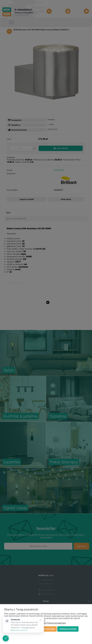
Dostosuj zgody (49, 629)
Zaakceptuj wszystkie (68, 629)
